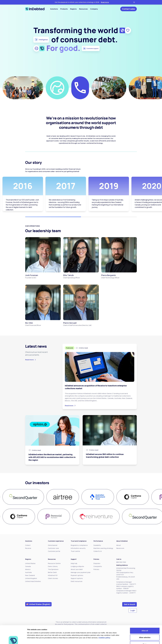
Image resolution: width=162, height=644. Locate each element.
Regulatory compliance (79, 545)
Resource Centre (54, 563)
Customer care (53, 548)
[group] (23, 497)
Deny (145, 632)
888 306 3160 (121, 562)
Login (133, 610)
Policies (96, 569)
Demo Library (53, 566)
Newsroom (120, 548)
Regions (73, 9)
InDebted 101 (53, 575)
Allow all (145, 619)
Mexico (28, 569)
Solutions (54, 9)
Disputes (97, 563)
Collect (28, 545)
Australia (28, 572)
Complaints (98, 566)
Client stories (53, 578)
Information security (78, 548)
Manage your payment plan (81, 572)
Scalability (97, 545)
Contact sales (129, 9)
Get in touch (130, 604)
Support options (77, 578)
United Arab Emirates (33, 581)
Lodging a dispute (77, 566)
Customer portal (54, 551)
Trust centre (75, 551)
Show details (108, 640)
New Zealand (30, 575)
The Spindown (53, 569)
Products (64, 9)
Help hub (74, 563)
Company (94, 9)
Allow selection (145, 625)
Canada (28, 566)
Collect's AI (98, 551)
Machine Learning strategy (103, 548)
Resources (83, 9)
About (119, 545)
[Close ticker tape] (134, 2)
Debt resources (77, 581)
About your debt (77, 569)
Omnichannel (53, 545)
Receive (28, 548)
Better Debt (52, 572)
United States (30, 563)
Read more (105, 2)
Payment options (77, 575)
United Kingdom (31, 578)
